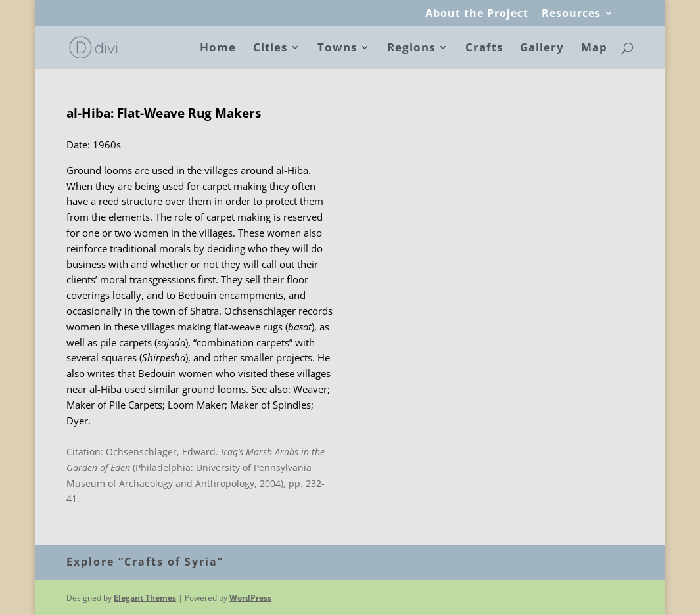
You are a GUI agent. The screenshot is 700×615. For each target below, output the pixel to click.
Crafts (484, 49)
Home (218, 49)
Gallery (542, 49)
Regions (411, 49)
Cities (270, 49)
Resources (571, 14)
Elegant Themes (145, 598)
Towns (337, 49)
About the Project (477, 14)
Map (594, 49)
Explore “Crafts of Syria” (145, 562)
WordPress (250, 598)
